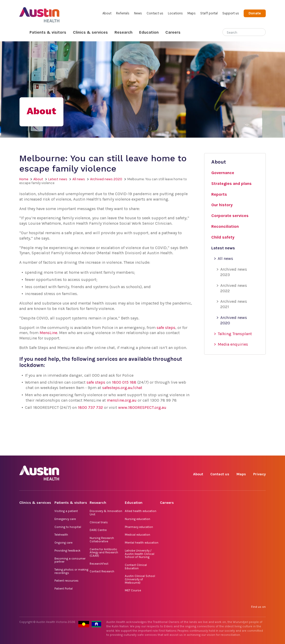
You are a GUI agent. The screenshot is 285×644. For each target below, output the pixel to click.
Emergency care (65, 519)
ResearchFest (99, 564)
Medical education (137, 535)
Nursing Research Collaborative (102, 540)
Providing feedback (67, 551)
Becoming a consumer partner (70, 560)
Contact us (155, 13)
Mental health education (142, 543)
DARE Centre (98, 530)
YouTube (262, 450)
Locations (175, 13)
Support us (231, 13)
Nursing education (137, 519)
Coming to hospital (68, 527)
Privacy (259, 474)
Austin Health (39, 13)
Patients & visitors (48, 32)
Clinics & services (90, 32)
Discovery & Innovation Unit (106, 513)
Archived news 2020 (106, 179)
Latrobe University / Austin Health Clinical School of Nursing (140, 554)
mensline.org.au (122, 400)
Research (123, 32)
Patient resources (66, 581)
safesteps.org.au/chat (122, 388)
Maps (192, 13)
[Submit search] (262, 33)
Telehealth (61, 535)
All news (79, 179)
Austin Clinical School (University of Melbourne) (140, 579)
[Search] (238, 31)
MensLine (48, 333)
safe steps (166, 328)
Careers (173, 32)
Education (149, 32)
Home (23, 32)
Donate (255, 13)
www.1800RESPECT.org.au (142, 407)
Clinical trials (99, 522)
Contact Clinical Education (136, 567)
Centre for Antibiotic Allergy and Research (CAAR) (104, 552)
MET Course (133, 590)
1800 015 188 (124, 382)
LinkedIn (238, 450)
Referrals (123, 13)
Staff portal (209, 13)
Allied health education (141, 511)
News (138, 13)
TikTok (226, 450)
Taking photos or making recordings (71, 571)
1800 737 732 (90, 407)
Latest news (58, 179)
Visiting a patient (66, 511)
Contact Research (102, 571)
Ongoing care (63, 543)
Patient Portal (64, 589)
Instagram (214, 450)
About (107, 13)
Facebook (202, 450)
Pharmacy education (139, 527)
